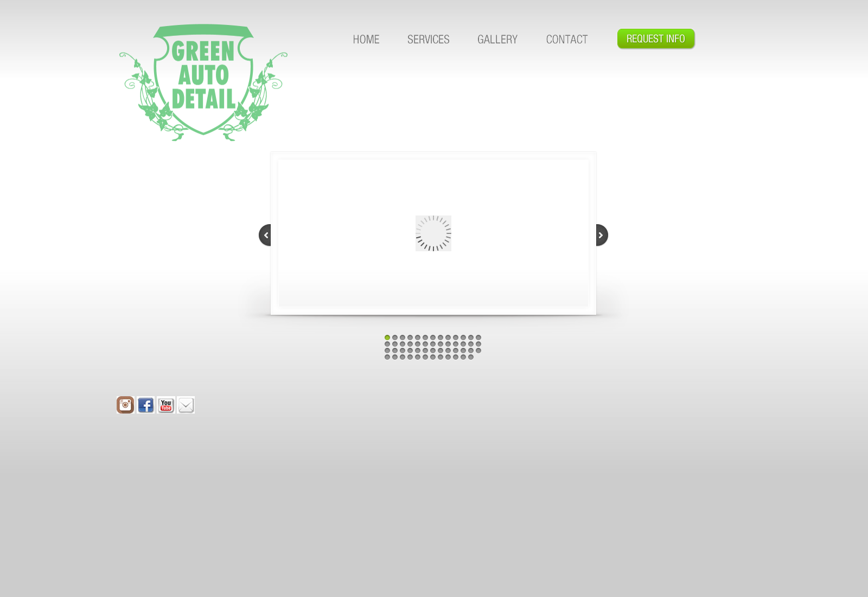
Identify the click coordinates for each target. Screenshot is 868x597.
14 (387, 344)
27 (387, 351)
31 (418, 351)
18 (418, 344)
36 (456, 351)
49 (456, 357)
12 (471, 338)
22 (448, 344)
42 (403, 357)
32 (425, 351)
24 (463, 344)
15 (395, 344)
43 (410, 357)
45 (425, 357)
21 (441, 344)
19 (425, 344)
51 (471, 357)
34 (441, 351)
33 (433, 351)
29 (403, 351)
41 (395, 357)
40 (387, 357)
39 (478, 351)
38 (471, 351)
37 (463, 351)
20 (433, 344)
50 (463, 357)
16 (403, 344)
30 (410, 351)
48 (448, 357)
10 (456, 338)
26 (478, 344)
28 (395, 351)
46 (433, 357)
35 (448, 351)
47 (441, 357)
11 (463, 338)
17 (410, 344)
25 (471, 344)
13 (478, 338)
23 (456, 344)
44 (418, 357)
